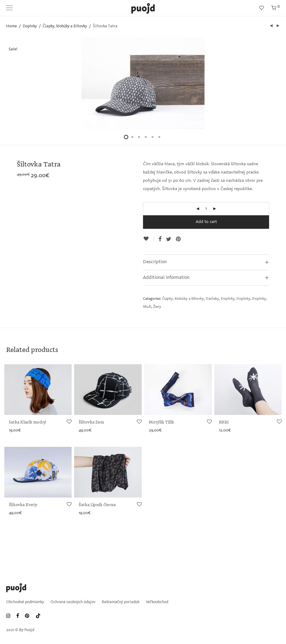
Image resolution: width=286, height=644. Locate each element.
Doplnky (30, 26)
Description (155, 262)
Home (12, 26)
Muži (147, 307)
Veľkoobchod (157, 602)
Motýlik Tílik (161, 422)
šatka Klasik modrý (28, 422)
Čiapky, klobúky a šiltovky (65, 26)
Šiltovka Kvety (23, 505)
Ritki (224, 422)
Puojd (29, 630)
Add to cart (206, 222)
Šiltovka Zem (91, 422)
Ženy (157, 307)
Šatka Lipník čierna (97, 505)
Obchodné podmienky (25, 602)
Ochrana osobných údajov (73, 602)
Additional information (166, 278)
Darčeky (212, 299)
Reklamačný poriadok (121, 602)
